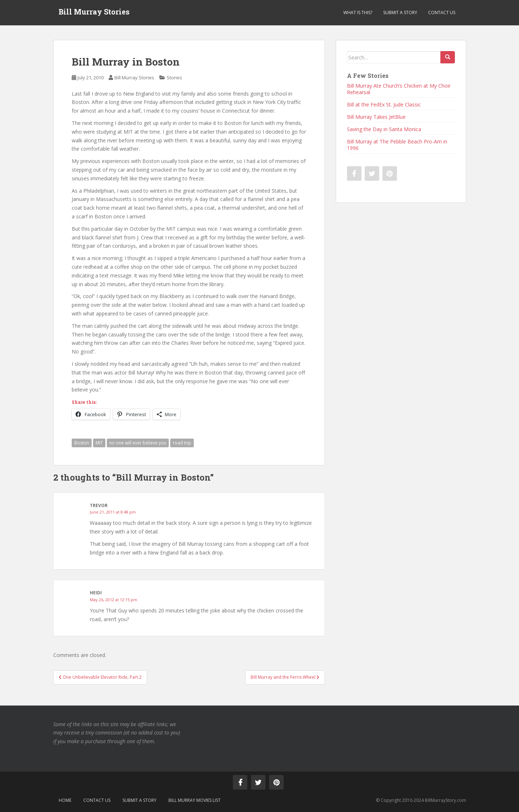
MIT (99, 443)
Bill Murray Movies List (194, 800)
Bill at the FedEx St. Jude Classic (384, 104)
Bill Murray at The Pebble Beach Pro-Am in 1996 (397, 145)
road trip (182, 443)
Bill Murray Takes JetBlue (376, 117)
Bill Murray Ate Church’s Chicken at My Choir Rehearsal (399, 89)
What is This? (358, 12)
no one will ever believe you (138, 443)
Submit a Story (400, 12)
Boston (82, 443)
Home (65, 800)
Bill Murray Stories (94, 13)
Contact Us (442, 12)
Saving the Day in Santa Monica (384, 129)
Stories (174, 78)
